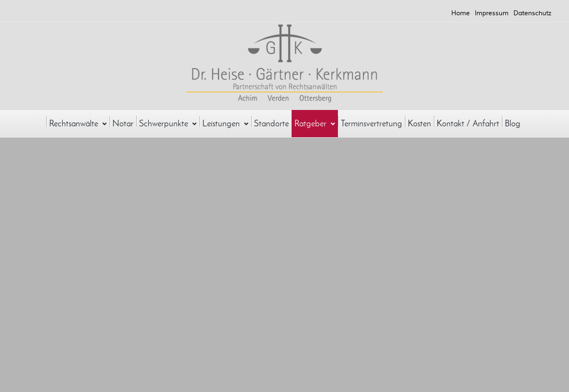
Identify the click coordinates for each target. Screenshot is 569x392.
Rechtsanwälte (78, 123)
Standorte (271, 123)
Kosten (419, 123)
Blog (513, 123)
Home (461, 13)
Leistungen (225, 123)
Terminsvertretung (371, 123)
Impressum (492, 13)
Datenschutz (532, 13)
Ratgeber (315, 123)
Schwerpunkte (168, 123)
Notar (123, 123)
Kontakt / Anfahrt (468, 123)
